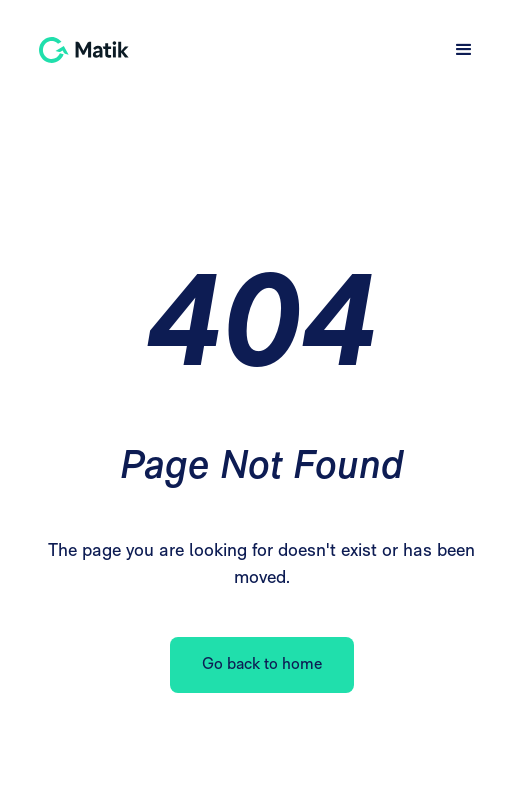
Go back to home (262, 665)
